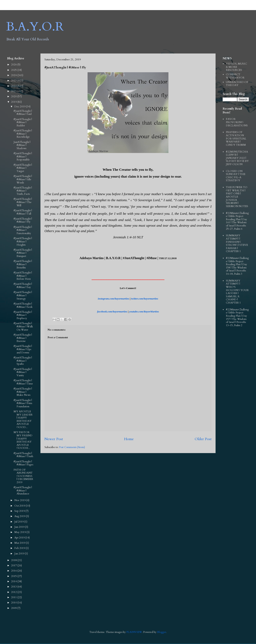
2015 (14, 576)
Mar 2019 (20, 543)
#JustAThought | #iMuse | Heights (23, 241)
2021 (14, 91)
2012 (14, 592)
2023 (14, 81)
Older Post (203, 439)
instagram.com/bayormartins (114, 299)
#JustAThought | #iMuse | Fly (23, 220)
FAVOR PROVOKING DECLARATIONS (237, 122)
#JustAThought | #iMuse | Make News (23, 392)
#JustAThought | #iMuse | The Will (23, 202)
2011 (14, 597)
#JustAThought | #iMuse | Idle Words (23, 179)
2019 (14, 102)
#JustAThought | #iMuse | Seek (23, 305)
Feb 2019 (20, 548)
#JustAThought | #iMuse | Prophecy (23, 315)
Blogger (162, 632)
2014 (14, 581)
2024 (14, 75)
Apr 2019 (20, 538)
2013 (14, 587)
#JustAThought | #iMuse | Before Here (23, 276)
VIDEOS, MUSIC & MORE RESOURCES (236, 67)
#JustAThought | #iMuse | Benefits (23, 264)
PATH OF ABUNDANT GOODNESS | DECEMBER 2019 (23, 476)
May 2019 (20, 532)
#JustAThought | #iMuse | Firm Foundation (23, 403)
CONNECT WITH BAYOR (235, 76)
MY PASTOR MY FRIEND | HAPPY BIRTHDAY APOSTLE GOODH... (23, 440)
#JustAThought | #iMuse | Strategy (23, 295)
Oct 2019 (20, 506)
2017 (14, 565)
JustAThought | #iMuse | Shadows (22, 145)
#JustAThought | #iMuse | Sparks (23, 361)
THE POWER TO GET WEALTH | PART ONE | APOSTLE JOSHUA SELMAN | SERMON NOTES (237, 197)
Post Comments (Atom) (72, 447)
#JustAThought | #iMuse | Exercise (23, 338)
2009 (14, 608)
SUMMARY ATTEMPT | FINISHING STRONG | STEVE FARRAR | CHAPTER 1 (237, 243)
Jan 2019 (20, 554)
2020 (14, 96)
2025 (14, 70)
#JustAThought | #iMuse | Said (23, 113)
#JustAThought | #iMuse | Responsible (23, 157)
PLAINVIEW (134, 632)
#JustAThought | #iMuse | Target (23, 168)
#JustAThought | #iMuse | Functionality (23, 230)
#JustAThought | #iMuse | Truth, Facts (23, 191)
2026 (14, 65)
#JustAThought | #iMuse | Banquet (23, 253)
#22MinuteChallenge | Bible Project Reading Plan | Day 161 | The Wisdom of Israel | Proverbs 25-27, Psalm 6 (237, 221)
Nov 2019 (20, 500)
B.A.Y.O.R (35, 27)
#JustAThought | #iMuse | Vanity (23, 372)
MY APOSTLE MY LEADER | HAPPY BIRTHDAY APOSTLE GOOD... (23, 419)
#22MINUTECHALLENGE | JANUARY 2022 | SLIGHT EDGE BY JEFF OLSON (237, 158)
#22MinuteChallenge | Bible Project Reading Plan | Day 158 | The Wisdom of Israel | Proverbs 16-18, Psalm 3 (237, 266)
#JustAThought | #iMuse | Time (23, 382)
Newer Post (54, 439)
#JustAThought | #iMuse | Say (23, 286)
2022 (14, 86)
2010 (14, 603)
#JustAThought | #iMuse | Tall (23, 212)
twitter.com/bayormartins (145, 299)
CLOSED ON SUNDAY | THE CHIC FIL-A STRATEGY (236, 176)
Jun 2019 (20, 527)
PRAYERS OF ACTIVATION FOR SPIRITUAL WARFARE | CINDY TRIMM (236, 138)
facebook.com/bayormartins (112, 312)
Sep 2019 (20, 511)
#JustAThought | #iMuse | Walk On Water (23, 326)
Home (129, 439)
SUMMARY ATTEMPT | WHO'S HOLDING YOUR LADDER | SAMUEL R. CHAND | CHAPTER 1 (237, 292)
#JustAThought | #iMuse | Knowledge (23, 134)
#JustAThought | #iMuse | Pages (23, 463)
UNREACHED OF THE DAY (237, 84)
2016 (14, 571)
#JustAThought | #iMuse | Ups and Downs (23, 349)
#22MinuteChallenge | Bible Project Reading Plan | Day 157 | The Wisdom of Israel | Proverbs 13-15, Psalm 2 (237, 317)
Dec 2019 (20, 107)
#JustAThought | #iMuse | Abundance (23, 491)
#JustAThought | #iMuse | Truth (23, 455)
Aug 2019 (20, 516)
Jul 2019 (19, 522)
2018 (14, 560)
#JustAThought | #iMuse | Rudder (23, 122)
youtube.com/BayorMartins (144, 312)
